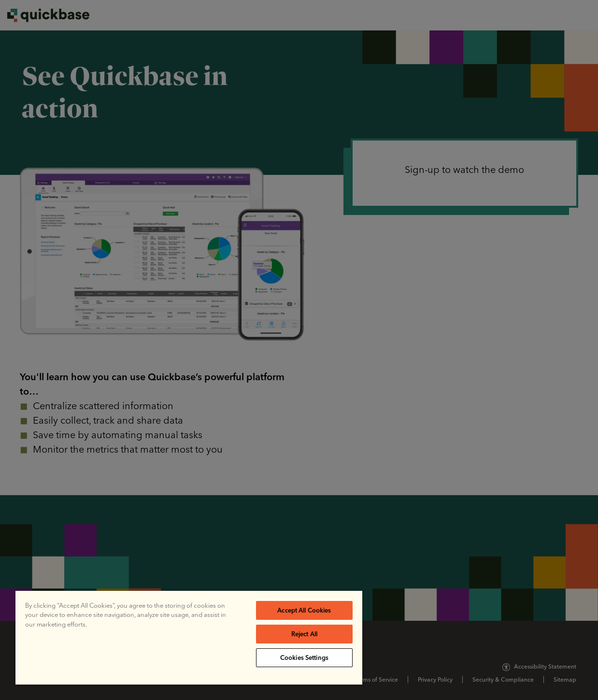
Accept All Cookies (304, 610)
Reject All (304, 634)
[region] (189, 638)
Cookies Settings (304, 657)
